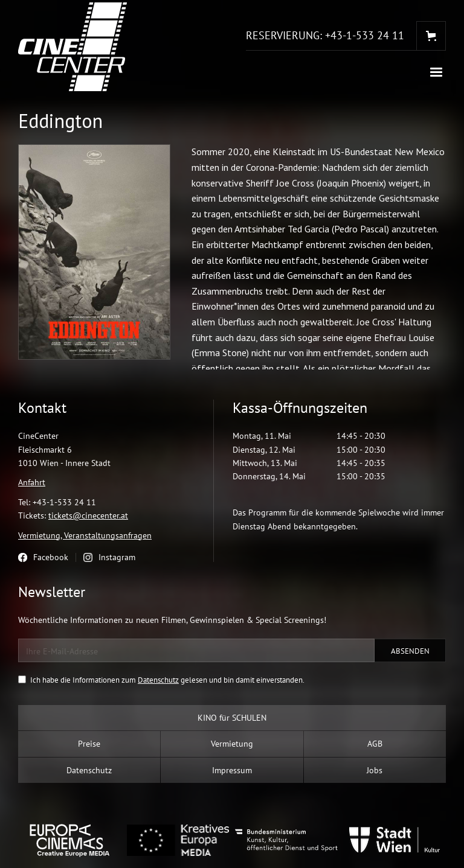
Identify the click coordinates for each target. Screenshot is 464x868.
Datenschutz (158, 680)
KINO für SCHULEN (232, 718)
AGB (375, 744)
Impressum (232, 770)
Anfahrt (32, 482)
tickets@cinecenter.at (88, 515)
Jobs (375, 770)
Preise (89, 744)
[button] (436, 72)
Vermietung (232, 744)
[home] (72, 47)
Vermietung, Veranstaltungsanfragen (85, 535)
